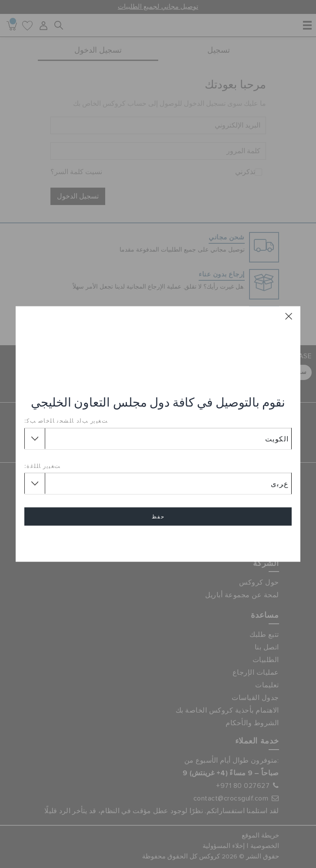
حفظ (158, 517)
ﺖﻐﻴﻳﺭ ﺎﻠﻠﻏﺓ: (43, 465)
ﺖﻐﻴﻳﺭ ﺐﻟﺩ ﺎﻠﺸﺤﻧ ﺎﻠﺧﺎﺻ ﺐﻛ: (66, 421)
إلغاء (158, 542)
